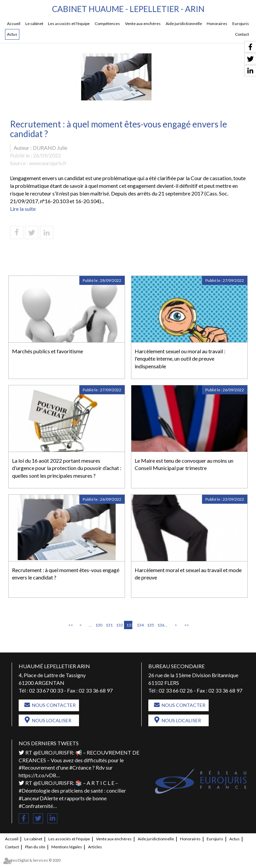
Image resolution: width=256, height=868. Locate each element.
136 (160, 625)
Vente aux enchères (143, 24)
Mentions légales (67, 847)
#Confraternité (36, 806)
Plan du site (35, 847)
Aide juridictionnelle (184, 24)
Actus (12, 35)
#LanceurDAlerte (38, 798)
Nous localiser (52, 721)
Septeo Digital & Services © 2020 (33, 860)
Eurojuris (241, 24)
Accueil (14, 24)
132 (119, 625)
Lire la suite (23, 209)
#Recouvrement (37, 768)
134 (140, 625)
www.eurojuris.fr (48, 163)
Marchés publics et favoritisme (47, 351)
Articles (95, 847)
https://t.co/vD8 (37, 775)
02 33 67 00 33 (46, 691)
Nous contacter (54, 705)
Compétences (107, 24)
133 (129, 625)
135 (150, 625)
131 (109, 625)
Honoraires (217, 24)
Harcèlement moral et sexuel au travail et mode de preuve (188, 574)
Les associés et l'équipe (69, 24)
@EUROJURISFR (53, 753)
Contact (242, 35)
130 (98, 625)
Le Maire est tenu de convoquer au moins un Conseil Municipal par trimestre (184, 464)
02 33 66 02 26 (176, 691)
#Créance (80, 768)
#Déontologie (34, 791)
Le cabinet (34, 24)
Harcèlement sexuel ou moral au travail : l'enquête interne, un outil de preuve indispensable (180, 359)
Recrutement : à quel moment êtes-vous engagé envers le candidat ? (66, 574)
